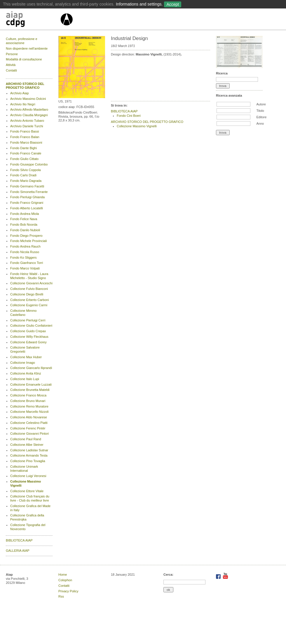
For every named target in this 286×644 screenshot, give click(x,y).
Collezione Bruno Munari (28, 401)
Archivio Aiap (20, 93)
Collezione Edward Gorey (28, 342)
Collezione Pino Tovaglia (28, 461)
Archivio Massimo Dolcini (28, 99)
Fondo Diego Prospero (26, 236)
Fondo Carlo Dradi (23, 175)
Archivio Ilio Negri (23, 104)
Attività (11, 65)
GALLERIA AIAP (18, 551)
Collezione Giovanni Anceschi (31, 283)
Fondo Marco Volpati (25, 268)
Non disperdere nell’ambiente (27, 48)
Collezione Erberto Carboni (29, 300)
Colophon (65, 580)
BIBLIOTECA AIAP (19, 540)
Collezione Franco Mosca (28, 395)
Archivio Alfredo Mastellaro (29, 109)
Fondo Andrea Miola (25, 214)
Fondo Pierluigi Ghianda (27, 197)
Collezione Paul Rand (26, 439)
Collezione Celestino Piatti (29, 423)
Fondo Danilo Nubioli (25, 230)
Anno (260, 123)
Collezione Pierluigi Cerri (28, 320)
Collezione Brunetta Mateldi (30, 390)
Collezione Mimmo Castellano (23, 313)
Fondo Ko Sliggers (23, 257)
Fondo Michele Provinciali (28, 241)
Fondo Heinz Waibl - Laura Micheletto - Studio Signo (29, 276)
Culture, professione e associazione (22, 41)
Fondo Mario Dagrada (26, 181)
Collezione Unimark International (24, 469)
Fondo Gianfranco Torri (27, 263)
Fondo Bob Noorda (24, 224)
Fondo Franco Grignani (27, 203)
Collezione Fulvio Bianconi (29, 289)
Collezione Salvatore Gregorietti (25, 349)
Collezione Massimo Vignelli (137, 126)
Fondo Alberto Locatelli (27, 208)
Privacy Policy (68, 591)
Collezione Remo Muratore (29, 406)
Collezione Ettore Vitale (27, 491)
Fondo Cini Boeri (129, 116)
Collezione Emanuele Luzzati (31, 384)
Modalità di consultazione (24, 59)
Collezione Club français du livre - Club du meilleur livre (30, 498)
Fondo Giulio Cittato (24, 159)
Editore (261, 117)
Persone (12, 54)
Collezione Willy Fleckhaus (29, 337)
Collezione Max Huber (26, 357)
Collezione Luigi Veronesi (28, 476)
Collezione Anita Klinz (26, 373)
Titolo (260, 111)
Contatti (11, 70)
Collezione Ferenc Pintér (28, 428)
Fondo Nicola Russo (25, 252)
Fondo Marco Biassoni (26, 142)
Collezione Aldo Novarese (29, 417)
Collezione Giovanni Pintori (29, 434)
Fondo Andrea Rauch (25, 246)
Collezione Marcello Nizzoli (29, 412)
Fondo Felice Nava (24, 219)
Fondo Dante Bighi (23, 148)
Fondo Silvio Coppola (26, 170)
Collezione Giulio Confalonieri (31, 326)
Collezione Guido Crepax (28, 331)
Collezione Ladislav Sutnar (29, 450)
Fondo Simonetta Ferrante (29, 192)
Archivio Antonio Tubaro (27, 121)
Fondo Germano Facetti (27, 186)
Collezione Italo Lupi (25, 379)
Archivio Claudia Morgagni (29, 115)
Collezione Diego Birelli (27, 294)
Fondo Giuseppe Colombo (29, 164)
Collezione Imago (23, 363)
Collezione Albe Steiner (27, 445)
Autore (261, 104)
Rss (61, 596)
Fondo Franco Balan (25, 137)
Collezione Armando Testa (29, 455)
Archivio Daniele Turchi (27, 126)
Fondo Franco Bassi (25, 131)
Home (63, 575)
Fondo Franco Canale (26, 153)
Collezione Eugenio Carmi (29, 305)
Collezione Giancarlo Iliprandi (31, 368)
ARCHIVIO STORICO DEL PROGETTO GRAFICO (25, 86)
